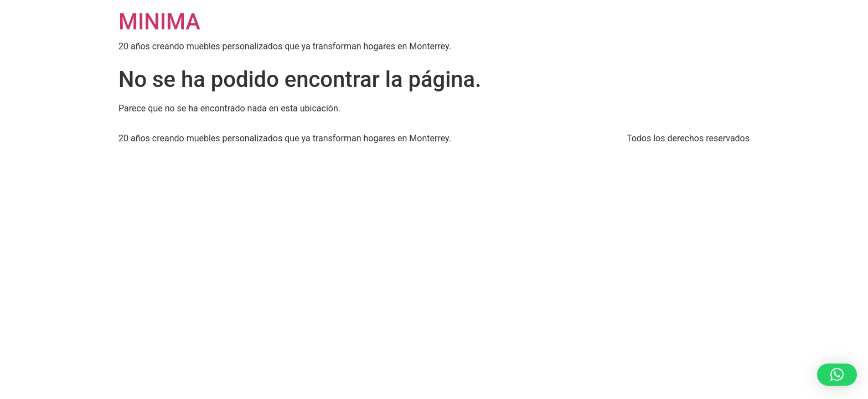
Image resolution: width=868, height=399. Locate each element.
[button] (837, 375)
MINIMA (159, 22)
